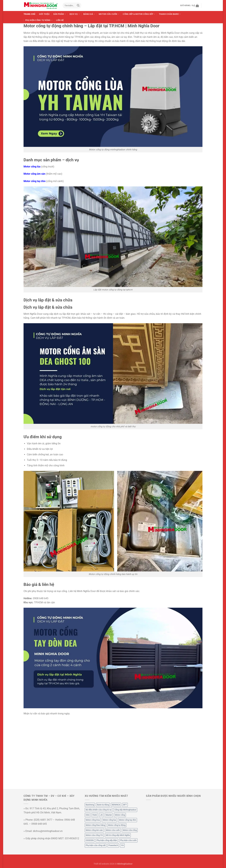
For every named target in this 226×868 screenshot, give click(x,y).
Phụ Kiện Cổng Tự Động (39, 20)
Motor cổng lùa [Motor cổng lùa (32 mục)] (109, 820)
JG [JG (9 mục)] (101, 815)
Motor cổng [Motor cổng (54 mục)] (120, 815)
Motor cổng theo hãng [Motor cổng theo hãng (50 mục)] (95, 825)
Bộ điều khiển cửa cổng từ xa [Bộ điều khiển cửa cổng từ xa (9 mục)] (99, 810)
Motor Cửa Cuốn (109, 14)
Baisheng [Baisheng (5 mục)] (90, 805)
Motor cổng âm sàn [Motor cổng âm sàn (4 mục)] (94, 830)
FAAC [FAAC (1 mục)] (95, 815)
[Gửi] (78, 5)
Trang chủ (29, 14)
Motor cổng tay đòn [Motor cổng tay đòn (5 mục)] (128, 820)
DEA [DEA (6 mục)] (88, 815)
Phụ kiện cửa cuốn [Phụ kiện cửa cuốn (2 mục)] (128, 840)
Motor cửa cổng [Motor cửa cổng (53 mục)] (130, 830)
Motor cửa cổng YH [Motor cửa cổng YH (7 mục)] (94, 835)
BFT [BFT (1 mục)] (125, 805)
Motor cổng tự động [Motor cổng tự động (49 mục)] (117, 825)
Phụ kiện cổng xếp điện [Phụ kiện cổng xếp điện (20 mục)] (107, 840)
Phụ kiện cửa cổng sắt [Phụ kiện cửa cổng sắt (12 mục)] (96, 845)
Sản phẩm (60, 14)
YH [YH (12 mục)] (122, 845)
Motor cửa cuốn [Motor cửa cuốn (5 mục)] (113, 830)
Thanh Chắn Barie (170, 14)
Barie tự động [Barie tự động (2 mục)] (103, 805)
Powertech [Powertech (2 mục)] (113, 845)
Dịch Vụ (75, 14)
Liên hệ (60, 20)
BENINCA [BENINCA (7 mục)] (116, 805)
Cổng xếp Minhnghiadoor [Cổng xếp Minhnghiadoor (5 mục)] (125, 810)
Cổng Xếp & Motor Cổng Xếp (139, 14)
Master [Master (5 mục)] (109, 815)
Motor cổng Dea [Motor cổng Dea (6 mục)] (93, 820)
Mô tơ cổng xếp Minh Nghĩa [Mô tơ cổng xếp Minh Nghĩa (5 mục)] (118, 835)
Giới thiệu (44, 14)
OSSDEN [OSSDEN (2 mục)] (90, 840)
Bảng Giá (89, 14)
